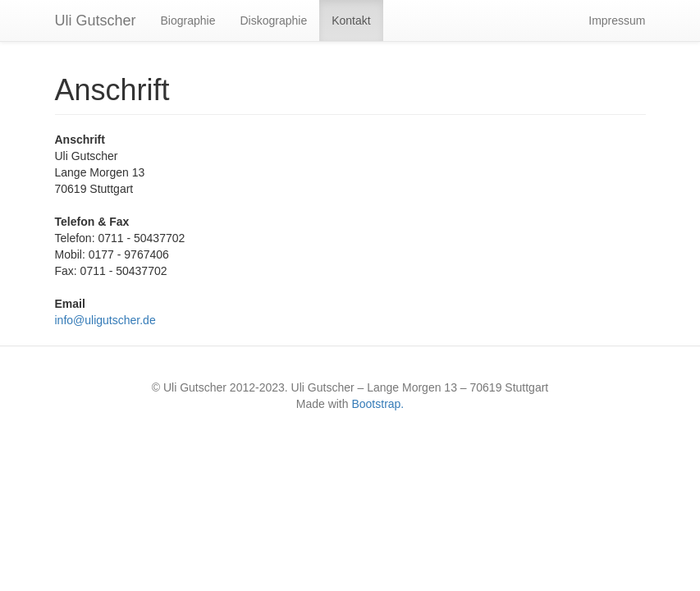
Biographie (188, 21)
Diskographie (273, 21)
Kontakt (351, 21)
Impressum (617, 21)
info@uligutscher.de (105, 320)
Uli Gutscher (96, 21)
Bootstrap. (377, 404)
